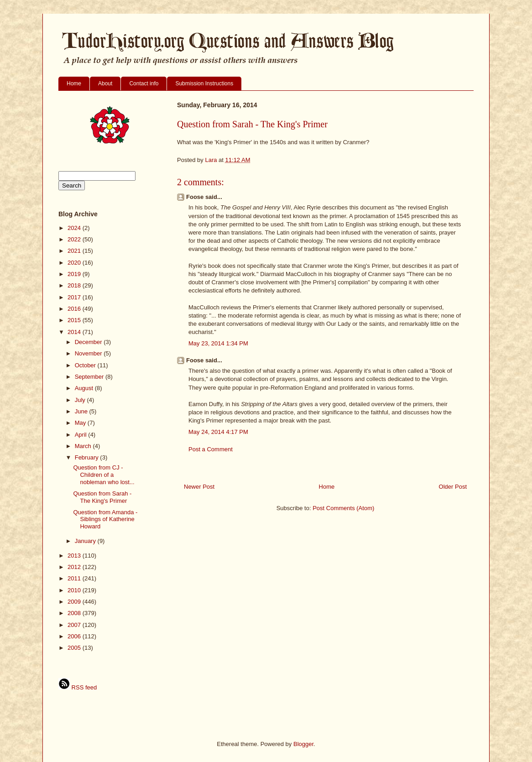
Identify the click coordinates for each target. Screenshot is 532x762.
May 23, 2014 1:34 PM (218, 343)
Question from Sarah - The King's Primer (102, 497)
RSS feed (78, 687)
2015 (75, 320)
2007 (75, 625)
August (85, 388)
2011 (75, 578)
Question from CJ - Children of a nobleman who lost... (104, 475)
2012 (75, 567)
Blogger (303, 744)
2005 (75, 648)
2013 (75, 556)
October (86, 365)
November (89, 353)
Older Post (453, 487)
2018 (75, 285)
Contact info (144, 84)
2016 (75, 309)
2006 (75, 636)
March (84, 446)
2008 (75, 613)
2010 (75, 590)
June (82, 411)
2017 (75, 297)
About (105, 84)
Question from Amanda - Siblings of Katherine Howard (105, 519)
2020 (75, 263)
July (81, 400)
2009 (75, 602)
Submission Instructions (204, 84)
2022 (75, 239)
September (90, 377)
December (89, 342)
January (86, 541)
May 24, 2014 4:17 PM (218, 432)
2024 (75, 228)
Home (74, 84)
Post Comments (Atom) (343, 508)
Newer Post (199, 487)
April (82, 435)
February (88, 457)
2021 (75, 251)
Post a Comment (211, 449)
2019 (75, 274)
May (81, 423)
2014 (75, 332)
